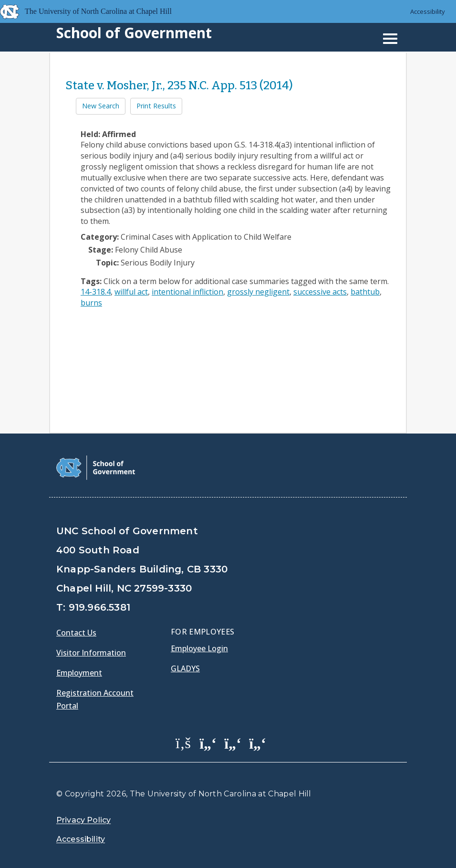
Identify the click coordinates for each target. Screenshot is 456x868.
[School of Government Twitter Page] (208, 742)
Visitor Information (91, 653)
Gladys (185, 668)
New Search (101, 106)
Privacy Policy (83, 820)
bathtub (365, 292)
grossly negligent (258, 292)
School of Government (134, 33)
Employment (79, 673)
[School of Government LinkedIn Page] (233, 742)
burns (91, 303)
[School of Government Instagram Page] (258, 742)
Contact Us (76, 633)
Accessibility (428, 11)
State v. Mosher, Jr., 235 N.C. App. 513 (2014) (179, 85)
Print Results (156, 106)
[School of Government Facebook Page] (183, 742)
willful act (131, 292)
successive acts (320, 292)
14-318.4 (96, 292)
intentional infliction (187, 292)
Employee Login (199, 648)
